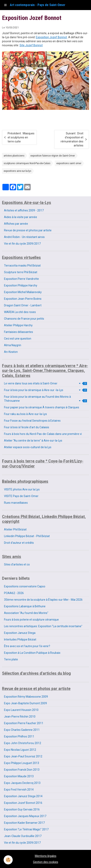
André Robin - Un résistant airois (24, 237)
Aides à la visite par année (21, 217)
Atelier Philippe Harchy (18, 325)
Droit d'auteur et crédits (19, 543)
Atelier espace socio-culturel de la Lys (28, 447)
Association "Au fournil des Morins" (26, 613)
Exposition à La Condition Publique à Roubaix (32, 653)
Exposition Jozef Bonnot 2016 (23, 803)
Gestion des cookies (46, 862)
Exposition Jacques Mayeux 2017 (25, 816)
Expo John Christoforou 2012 (23, 743)
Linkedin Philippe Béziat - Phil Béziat (27, 536)
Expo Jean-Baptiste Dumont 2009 (25, 703)
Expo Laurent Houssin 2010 (21, 710)
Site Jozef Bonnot (31, 45)
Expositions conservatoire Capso (25, 586)
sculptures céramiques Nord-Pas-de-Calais (27, 163)
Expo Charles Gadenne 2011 (22, 730)
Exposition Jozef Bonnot (51, 37)
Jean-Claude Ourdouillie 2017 (23, 836)
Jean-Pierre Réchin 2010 (20, 717)
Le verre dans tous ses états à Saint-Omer (45, 383)
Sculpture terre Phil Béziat (21, 272)
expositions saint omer (69, 163)
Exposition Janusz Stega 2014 (23, 796)
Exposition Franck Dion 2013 (22, 770)
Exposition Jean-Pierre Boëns (23, 299)
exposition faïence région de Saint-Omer (53, 156)
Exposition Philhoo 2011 (19, 736)
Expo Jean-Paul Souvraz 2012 (23, 756)
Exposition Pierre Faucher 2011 (24, 723)
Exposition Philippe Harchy (21, 285)
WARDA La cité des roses (20, 312)
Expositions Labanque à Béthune (25, 606)
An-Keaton (11, 352)
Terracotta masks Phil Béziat (22, 266)
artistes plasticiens (14, 156)
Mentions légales (46, 856)
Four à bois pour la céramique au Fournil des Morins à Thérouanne (45, 399)
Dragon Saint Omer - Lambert (23, 305)
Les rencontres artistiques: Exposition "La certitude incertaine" (43, 626)
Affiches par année (16, 224)
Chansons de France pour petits (24, 319)
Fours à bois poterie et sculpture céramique (31, 620)
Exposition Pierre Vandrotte (21, 279)
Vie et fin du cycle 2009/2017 (22, 244)
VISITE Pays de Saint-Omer (21, 496)
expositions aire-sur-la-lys (17, 171)
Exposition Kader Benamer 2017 (24, 823)
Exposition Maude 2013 (19, 776)
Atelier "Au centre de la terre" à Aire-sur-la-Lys (33, 441)
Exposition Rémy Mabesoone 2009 (26, 697)
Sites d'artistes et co (17, 564)
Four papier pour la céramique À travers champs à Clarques (42, 407)
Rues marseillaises (16, 503)
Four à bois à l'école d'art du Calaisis (27, 427)
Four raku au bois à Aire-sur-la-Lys (25, 414)
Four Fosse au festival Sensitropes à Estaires (32, 421)
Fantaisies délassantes (19, 332)
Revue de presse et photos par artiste (28, 230)
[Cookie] (8, 860)
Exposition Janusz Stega (20, 633)
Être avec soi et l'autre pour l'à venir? (27, 646)
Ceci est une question (18, 339)
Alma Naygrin (13, 345)
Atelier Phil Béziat (15, 529)
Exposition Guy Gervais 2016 (22, 809)
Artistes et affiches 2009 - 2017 (24, 210)
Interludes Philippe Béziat (20, 639)
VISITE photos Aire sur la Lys (22, 489)
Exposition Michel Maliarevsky (23, 292)
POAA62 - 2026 (14, 593)
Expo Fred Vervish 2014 (19, 790)
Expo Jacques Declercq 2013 (22, 783)
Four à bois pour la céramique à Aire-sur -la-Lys (45, 390)
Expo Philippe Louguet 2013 (22, 763)
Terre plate (11, 659)
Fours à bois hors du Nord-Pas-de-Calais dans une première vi (43, 434)
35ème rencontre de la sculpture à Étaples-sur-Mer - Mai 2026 (43, 600)
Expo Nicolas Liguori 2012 (20, 750)
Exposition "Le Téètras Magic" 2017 (26, 829)
